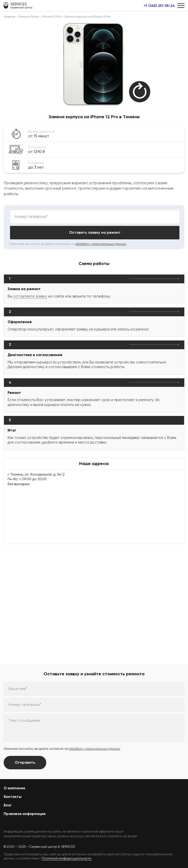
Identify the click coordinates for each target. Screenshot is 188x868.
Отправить (25, 762)
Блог (8, 805)
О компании (14, 788)
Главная (9, 17)
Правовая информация (25, 814)
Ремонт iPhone (29, 17)
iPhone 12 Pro (52, 17)
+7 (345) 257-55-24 (159, 6)
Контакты (13, 797)
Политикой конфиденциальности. (67, 858)
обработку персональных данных (101, 244)
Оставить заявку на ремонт (95, 233)
